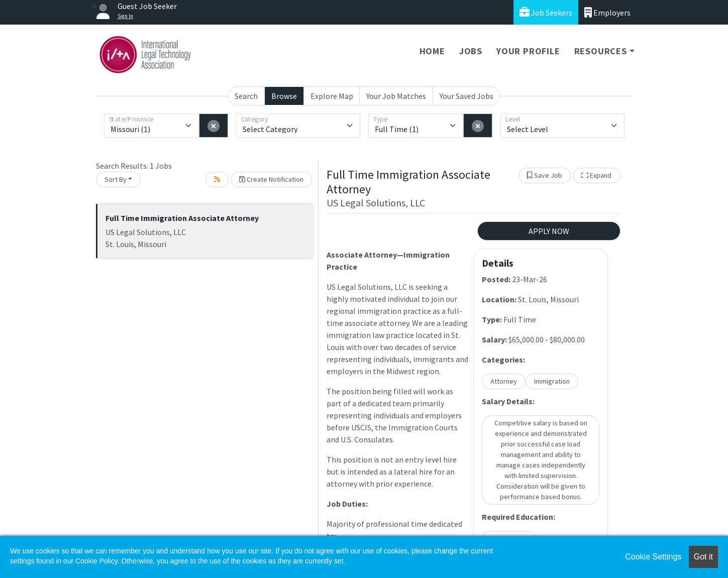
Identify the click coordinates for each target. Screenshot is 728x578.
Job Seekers (546, 12)
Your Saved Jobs (466, 96)
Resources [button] (601, 51)
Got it (703, 557)
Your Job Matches (396, 96)
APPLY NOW (549, 231)
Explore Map (332, 96)
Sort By (116, 179)
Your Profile (528, 51)
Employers (607, 12)
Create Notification (271, 179)
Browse (284, 96)
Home (432, 51)
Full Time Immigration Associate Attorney (182, 218)
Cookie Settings (653, 557)
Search (246, 96)
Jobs (471, 51)
